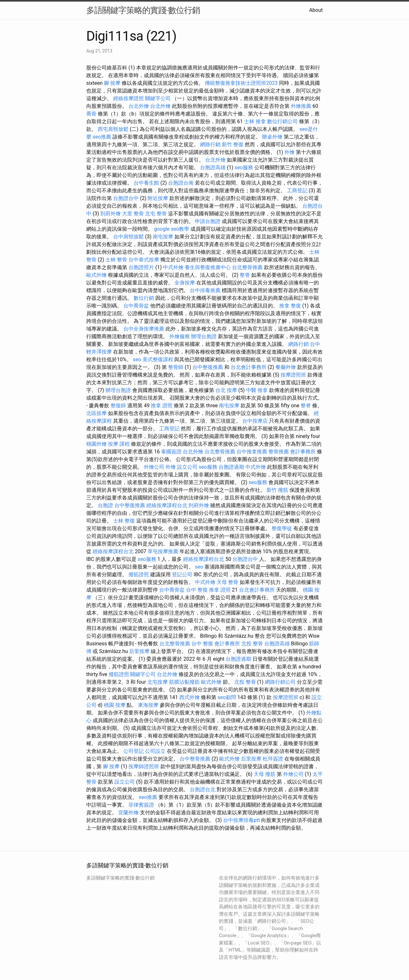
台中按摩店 (255, 421)
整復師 (118, 406)
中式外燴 (173, 267)
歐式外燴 (96, 275)
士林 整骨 (116, 260)
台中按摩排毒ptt (241, 820)
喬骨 (91, 114)
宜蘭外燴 (128, 813)
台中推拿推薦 (252, 452)
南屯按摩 (163, 237)
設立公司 (187, 467)
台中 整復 (197, 590)
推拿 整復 (290, 306)
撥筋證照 (139, 574)
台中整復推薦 (208, 367)
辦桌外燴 (272, 137)
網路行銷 (210, 144)
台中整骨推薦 (195, 759)
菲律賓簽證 (141, 805)
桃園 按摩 (115, 705)
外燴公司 (154, 467)
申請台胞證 (208, 221)
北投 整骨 (252, 644)
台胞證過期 (231, 467)
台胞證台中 (126, 198)
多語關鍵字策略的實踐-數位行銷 (143, 10)
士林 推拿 (255, 121)
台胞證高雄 (213, 167)
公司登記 (134, 751)
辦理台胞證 (204, 336)
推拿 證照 (162, 406)
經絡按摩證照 (128, 98)
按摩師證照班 (144, 766)
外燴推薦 (301, 106)
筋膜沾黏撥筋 (184, 682)
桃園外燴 (96, 444)
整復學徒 (282, 528)
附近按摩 (158, 198)
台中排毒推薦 (205, 290)
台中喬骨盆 (136, 306)
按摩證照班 (293, 375)
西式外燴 (189, 697)
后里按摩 (139, 651)
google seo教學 (172, 229)
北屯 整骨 (156, 214)
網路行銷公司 (280, 682)
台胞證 (105, 505)
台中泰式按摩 (144, 260)
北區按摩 (96, 413)
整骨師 (176, 367)
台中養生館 (146, 183)
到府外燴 (111, 214)
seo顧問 (227, 697)
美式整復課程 (158, 359)
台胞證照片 (141, 267)
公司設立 (155, 751)
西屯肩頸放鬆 (113, 129)
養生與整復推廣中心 (208, 267)
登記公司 (182, 574)
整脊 (245, 275)
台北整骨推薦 (247, 267)
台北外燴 (139, 106)
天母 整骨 (228, 582)
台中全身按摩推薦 (144, 329)
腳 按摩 (112, 83)
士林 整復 (124, 521)
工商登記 (297, 191)
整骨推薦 (279, 452)
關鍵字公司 (158, 98)
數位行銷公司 (282, 121)
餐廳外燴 (286, 367)
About (316, 10)
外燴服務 (180, 336)
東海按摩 (148, 705)
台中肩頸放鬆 (128, 237)
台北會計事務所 (249, 367)
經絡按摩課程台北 (167, 505)
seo (137, 359)
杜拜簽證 (273, 759)
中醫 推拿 (257, 390)
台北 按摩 (226, 390)
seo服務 (244, 167)
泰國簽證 (171, 452)
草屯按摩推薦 (163, 551)
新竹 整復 (233, 144)
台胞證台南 (181, 183)
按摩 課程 (119, 444)
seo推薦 (102, 137)
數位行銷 (144, 298)
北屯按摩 (158, 682)
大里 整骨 (133, 214)
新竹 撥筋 (277, 490)
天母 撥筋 (265, 774)
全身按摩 (185, 283)
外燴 (289, 152)
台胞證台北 (203, 789)
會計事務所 (303, 452)
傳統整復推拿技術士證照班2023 (241, 83)
